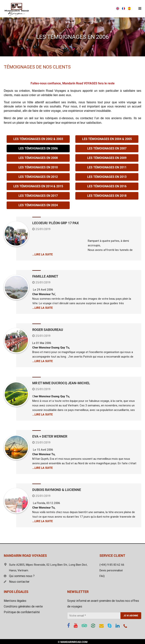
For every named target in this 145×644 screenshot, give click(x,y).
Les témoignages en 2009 (107, 158)
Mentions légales (15, 601)
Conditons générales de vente (23, 606)
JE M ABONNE (131, 616)
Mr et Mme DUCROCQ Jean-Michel (61, 383)
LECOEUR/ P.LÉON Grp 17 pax (56, 223)
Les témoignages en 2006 (38, 148)
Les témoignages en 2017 (38, 196)
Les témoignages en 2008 (38, 158)
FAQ (102, 576)
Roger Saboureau (48, 330)
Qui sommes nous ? (19, 576)
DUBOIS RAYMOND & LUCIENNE (57, 490)
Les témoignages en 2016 (107, 186)
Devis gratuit (105, 9)
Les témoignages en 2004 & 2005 (107, 139)
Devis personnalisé (111, 570)
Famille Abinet (45, 276)
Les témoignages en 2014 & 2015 (38, 186)
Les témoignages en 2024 (38, 205)
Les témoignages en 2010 (38, 167)
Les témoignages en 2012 (38, 177)
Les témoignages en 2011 (107, 167)
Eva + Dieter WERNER (50, 436)
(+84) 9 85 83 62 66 (73, 9)
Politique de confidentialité (22, 612)
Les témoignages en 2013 (107, 177)
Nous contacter (17, 582)
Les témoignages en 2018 (107, 196)
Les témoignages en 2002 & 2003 (38, 139)
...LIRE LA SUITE (42, 254)
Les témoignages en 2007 (107, 148)
